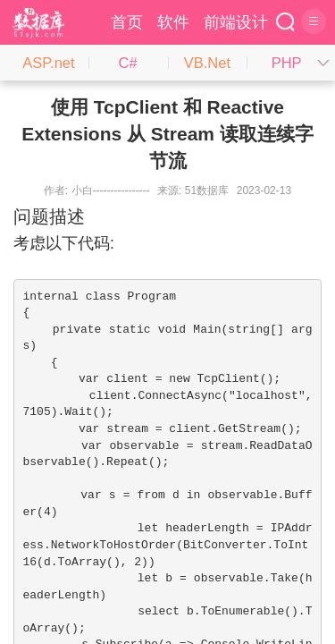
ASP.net (48, 63)
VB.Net (207, 63)
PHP (287, 63)
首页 (127, 22)
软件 (173, 22)
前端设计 (236, 22)
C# (128, 63)
